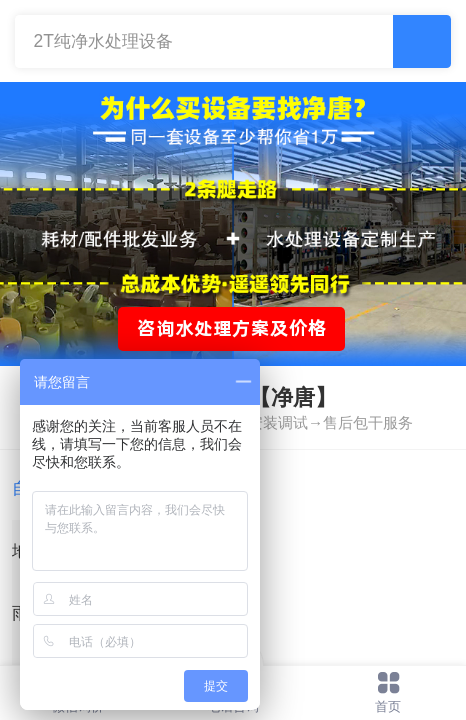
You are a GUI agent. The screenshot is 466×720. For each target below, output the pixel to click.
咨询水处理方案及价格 (232, 328)
